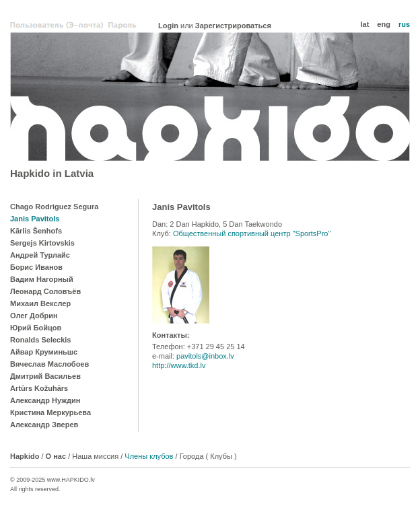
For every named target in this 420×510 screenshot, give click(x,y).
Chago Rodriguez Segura (54, 207)
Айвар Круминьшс (44, 352)
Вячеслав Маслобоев (49, 364)
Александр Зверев (44, 425)
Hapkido (210, 97)
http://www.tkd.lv (179, 365)
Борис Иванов (36, 267)
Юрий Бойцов (36, 328)
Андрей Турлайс (40, 255)
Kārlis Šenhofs (36, 231)
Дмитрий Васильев (45, 376)
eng (384, 24)
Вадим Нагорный (42, 279)
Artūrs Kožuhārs (39, 388)
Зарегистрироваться (233, 26)
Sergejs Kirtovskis (42, 243)
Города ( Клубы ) (208, 456)
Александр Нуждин (45, 400)
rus (404, 24)
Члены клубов (149, 456)
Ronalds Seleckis (41, 340)
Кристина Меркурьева (50, 412)
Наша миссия (95, 456)
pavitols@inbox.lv (205, 356)
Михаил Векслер (40, 303)
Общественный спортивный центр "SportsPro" (252, 233)
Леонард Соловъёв (45, 291)
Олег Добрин (34, 316)
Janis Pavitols (35, 219)
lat (364, 24)
